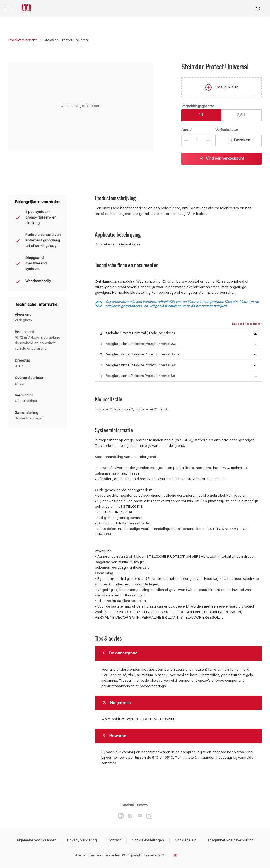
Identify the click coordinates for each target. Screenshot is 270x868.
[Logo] (27, 8)
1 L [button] (202, 115)
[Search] (258, 8)
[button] (255, 333)
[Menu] (8, 8)
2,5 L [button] (241, 115)
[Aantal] (197, 141)
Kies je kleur (221, 87)
